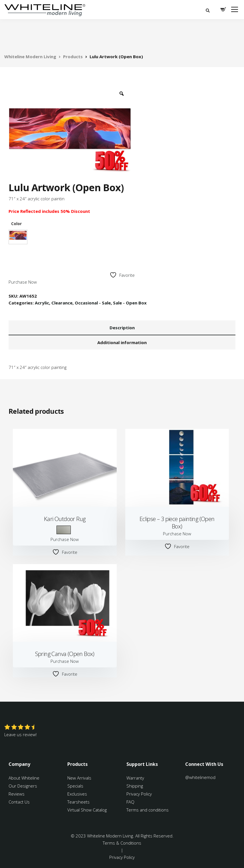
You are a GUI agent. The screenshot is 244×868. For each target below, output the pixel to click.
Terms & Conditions (122, 843)
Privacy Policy (139, 794)
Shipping (135, 786)
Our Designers (23, 786)
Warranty (136, 778)
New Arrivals (79, 778)
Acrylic (42, 303)
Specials (75, 786)
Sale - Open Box (130, 303)
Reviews (17, 794)
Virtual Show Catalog (88, 810)
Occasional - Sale (93, 303)
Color (16, 224)
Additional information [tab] (122, 342)
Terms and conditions (148, 810)
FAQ (130, 802)
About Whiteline (24, 778)
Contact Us (19, 802)
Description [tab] (122, 328)
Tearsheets (78, 802)
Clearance (62, 303)
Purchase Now (23, 282)
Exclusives (77, 794)
